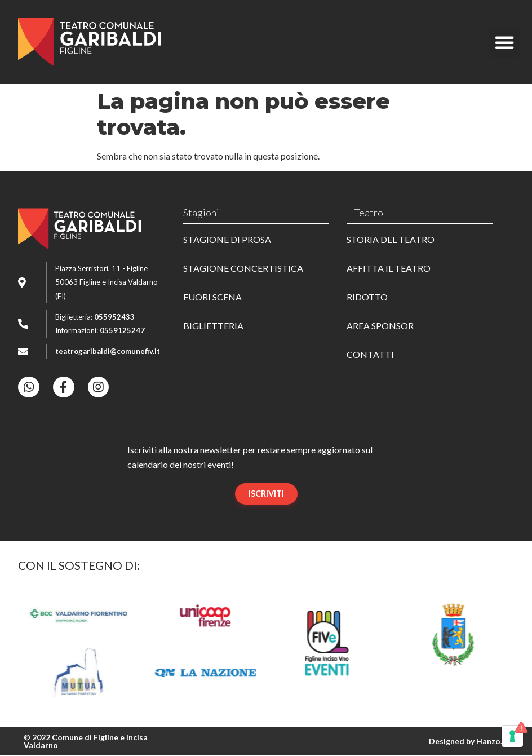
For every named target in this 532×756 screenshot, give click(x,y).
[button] (504, 42)
